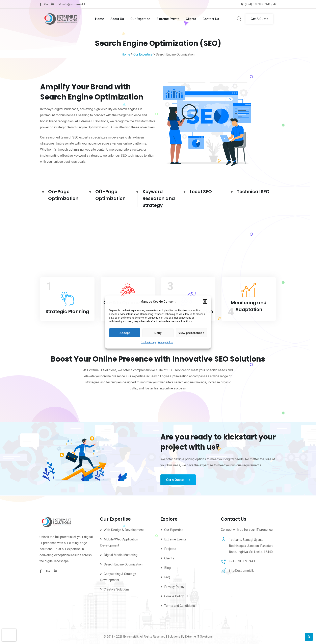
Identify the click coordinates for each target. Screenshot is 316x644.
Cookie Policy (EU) (177, 596)
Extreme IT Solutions (199, 637)
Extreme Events (168, 19)
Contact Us (211, 19)
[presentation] (9, 635)
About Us (117, 19)
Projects (170, 549)
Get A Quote (259, 19)
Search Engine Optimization (123, 564)
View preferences (191, 333)
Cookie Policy (148, 343)
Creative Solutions (117, 589)
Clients (191, 19)
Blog (167, 568)
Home (100, 19)
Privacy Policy (165, 343)
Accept (125, 333)
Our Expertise (140, 19)
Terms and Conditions (180, 606)
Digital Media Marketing (121, 555)
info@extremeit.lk (74, 4)
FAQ (167, 577)
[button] (205, 302)
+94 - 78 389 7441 (242, 561)
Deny (158, 333)
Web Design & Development (124, 530)
